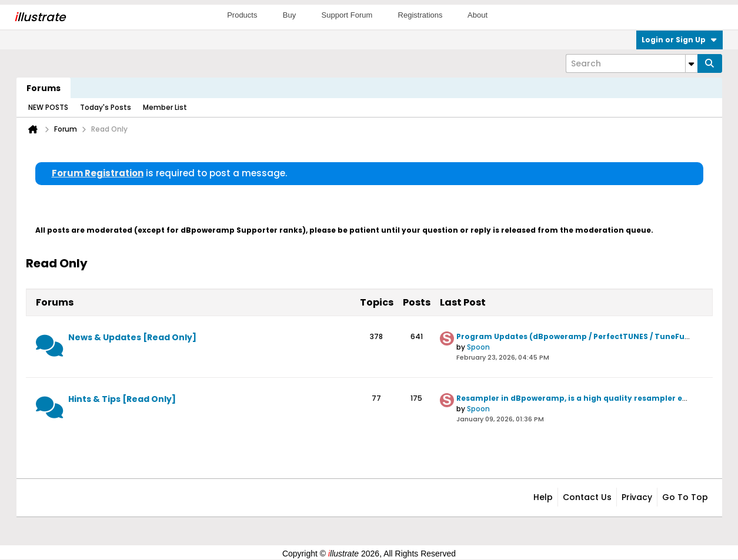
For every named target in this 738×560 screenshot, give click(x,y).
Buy (289, 15)
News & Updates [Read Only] (132, 337)
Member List (165, 107)
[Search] (632, 63)
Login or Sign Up (679, 40)
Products (242, 15)
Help (543, 497)
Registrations (420, 15)
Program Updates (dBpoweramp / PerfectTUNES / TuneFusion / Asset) (595, 336)
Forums (44, 88)
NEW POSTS (48, 107)
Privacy (637, 497)
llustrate (40, 17)
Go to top (685, 497)
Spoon (478, 347)
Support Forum (347, 15)
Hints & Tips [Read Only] (122, 399)
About (477, 15)
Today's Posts (106, 107)
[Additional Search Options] (692, 63)
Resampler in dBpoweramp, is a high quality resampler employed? (590, 398)
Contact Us (587, 497)
